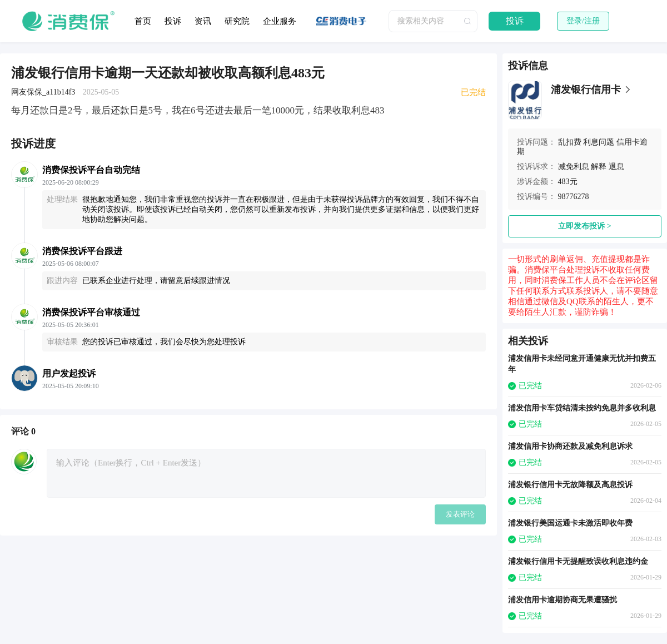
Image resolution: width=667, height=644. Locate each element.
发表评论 (460, 514)
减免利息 (574, 167)
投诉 (173, 21)
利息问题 (599, 142)
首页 (143, 21)
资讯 (203, 21)
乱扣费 (570, 142)
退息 (616, 167)
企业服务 (280, 21)
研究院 (237, 21)
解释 (599, 167)
